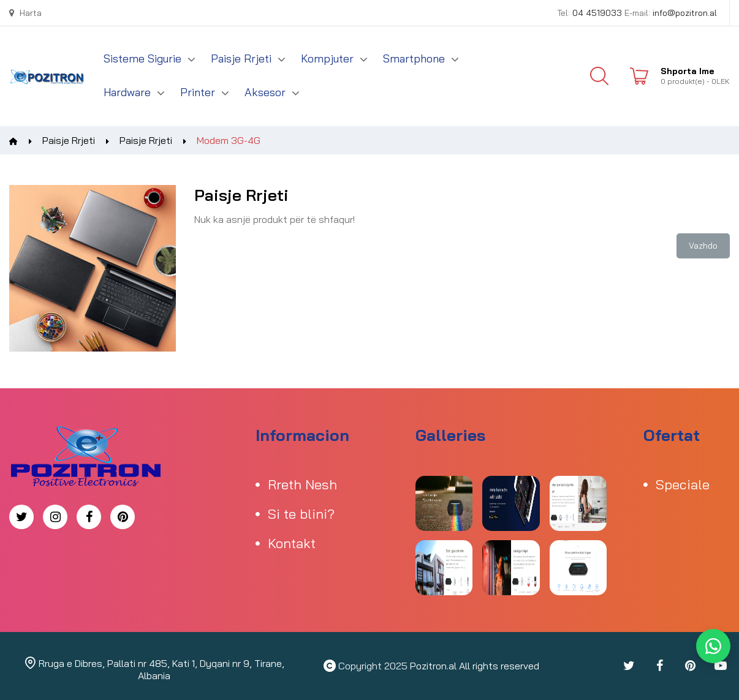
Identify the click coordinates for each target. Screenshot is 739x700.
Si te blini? (301, 514)
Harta (25, 13)
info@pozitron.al (685, 13)
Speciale (683, 484)
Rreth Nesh (302, 484)
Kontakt (292, 543)
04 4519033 (597, 13)
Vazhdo (703, 246)
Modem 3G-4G (229, 140)
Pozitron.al (433, 666)
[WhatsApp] (713, 646)
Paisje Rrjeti (69, 140)
